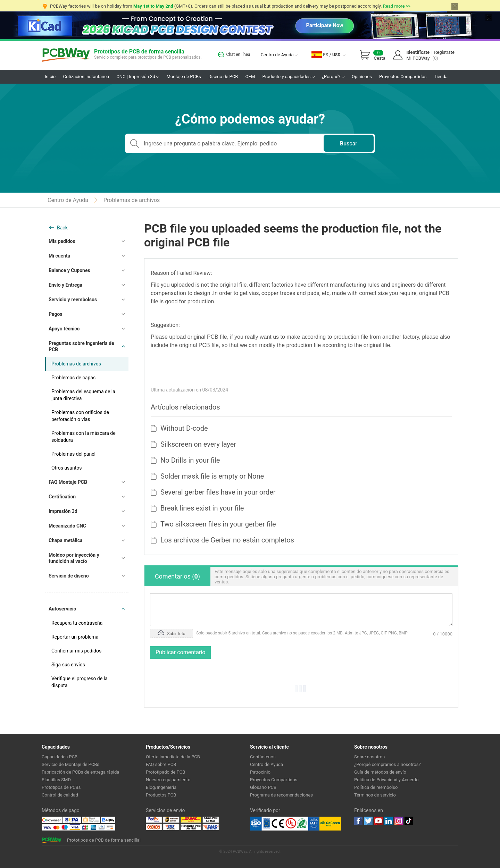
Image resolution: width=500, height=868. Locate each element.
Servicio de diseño (69, 576)
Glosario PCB (263, 787)
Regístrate (444, 52)
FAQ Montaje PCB (68, 482)
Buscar (349, 144)
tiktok (409, 821)
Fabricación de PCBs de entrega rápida (80, 772)
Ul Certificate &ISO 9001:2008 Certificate (285, 824)
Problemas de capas (73, 378)
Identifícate (418, 52)
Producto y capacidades (289, 77)
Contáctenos (263, 757)
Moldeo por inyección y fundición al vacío (74, 558)
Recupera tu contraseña (77, 623)
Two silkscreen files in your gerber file (218, 524)
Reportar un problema (75, 637)
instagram (399, 821)
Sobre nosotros (369, 757)
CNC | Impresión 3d (138, 77)
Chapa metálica (65, 540)
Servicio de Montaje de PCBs (70, 764)
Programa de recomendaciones (281, 795)
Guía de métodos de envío (380, 772)
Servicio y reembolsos (73, 300)
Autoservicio (62, 609)
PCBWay (66, 55)
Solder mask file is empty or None (212, 476)
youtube (378, 821)
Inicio (50, 77)
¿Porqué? (333, 77)
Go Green (330, 824)
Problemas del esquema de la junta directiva (83, 395)
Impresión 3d (63, 511)
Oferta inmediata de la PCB (173, 757)
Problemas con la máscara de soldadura (84, 437)
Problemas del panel (73, 454)
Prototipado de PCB (165, 772)
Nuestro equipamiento (168, 780)
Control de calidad (60, 795)
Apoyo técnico (64, 329)
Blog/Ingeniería (161, 787)
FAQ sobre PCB (161, 764)
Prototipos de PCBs (61, 787)
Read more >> (397, 6)
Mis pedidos (62, 241)
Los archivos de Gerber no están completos (227, 540)
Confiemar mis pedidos (76, 651)
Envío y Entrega (65, 285)
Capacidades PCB (60, 757)
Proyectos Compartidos (403, 77)
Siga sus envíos (68, 665)
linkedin (389, 821)
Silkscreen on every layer (198, 444)
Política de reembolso (376, 787)
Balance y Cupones (69, 270)
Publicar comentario (180, 652)
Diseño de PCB (223, 77)
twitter (368, 821)
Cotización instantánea (86, 77)
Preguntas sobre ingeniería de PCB (81, 346)
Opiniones (362, 77)
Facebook (358, 821)
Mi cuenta (59, 256)
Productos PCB (161, 795)
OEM (250, 77)
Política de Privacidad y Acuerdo (386, 780)
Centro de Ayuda (279, 55)
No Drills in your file (190, 460)
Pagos (56, 314)
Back (62, 228)
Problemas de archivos (132, 200)
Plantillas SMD (56, 780)
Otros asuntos (66, 468)
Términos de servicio (375, 795)
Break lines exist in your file (202, 508)
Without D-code (184, 428)
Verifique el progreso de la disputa (80, 682)
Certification (62, 497)
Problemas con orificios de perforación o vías (80, 416)
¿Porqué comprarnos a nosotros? (387, 764)
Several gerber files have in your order (218, 492)
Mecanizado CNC (67, 526)
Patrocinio (260, 772)
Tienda (441, 77)
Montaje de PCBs (184, 77)
